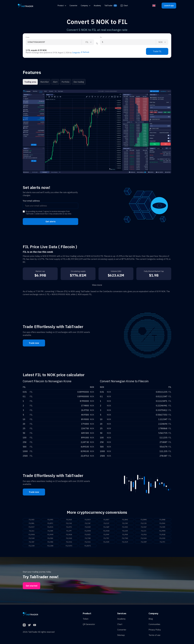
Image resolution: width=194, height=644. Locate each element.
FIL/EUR (88, 528)
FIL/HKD (125, 528)
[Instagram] (24, 625)
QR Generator (89, 624)
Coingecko (76, 53)
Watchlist (45, 82)
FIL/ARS (50, 520)
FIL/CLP (106, 524)
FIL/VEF (32, 543)
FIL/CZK (144, 524)
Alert (55, 82)
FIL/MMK (162, 532)
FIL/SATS (69, 547)
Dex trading (79, 82)
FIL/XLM (125, 543)
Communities (154, 624)
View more (97, 285)
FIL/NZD (88, 535)
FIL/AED (32, 520)
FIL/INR (50, 532)
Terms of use (154, 635)
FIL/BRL (32, 524)
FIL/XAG (69, 543)
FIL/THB (88, 539)
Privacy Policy (155, 630)
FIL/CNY (125, 524)
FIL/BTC (50, 524)
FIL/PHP (106, 535)
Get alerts (51, 221)
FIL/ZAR (32, 547)
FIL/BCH (88, 520)
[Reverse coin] (97, 43)
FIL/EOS (50, 528)
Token (86, 619)
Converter (122, 630)
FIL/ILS (32, 532)
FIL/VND (50, 543)
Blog (151, 619)
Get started (31, 587)
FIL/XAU (88, 543)
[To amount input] (128, 42)
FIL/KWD (106, 532)
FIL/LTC (144, 532)
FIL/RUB (162, 535)
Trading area (30, 82)
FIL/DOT (32, 528)
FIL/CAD (69, 524)
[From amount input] (54, 42)
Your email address (31, 201)
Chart (124, 6)
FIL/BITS (88, 547)
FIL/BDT (106, 520)
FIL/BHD (125, 520)
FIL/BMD (144, 520)
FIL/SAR (32, 539)
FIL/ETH (69, 528)
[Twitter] (29, 625)
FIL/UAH (144, 539)
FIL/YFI (162, 543)
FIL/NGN (69, 535)
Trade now (34, 343)
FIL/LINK (50, 547)
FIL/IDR (162, 528)
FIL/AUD (69, 520)
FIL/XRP (144, 543)
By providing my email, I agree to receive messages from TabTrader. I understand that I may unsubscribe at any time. (49, 213)
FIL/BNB (162, 520)
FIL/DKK (162, 524)
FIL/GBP (106, 528)
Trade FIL (157, 51)
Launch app (169, 6)
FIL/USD (162, 539)
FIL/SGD (69, 539)
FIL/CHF (88, 524)
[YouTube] (35, 625)
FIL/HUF (144, 528)
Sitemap (121, 635)
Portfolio (66, 82)
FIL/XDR (106, 543)
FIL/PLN (144, 535)
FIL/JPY (69, 532)
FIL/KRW (88, 532)
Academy (121, 619)
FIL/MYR (50, 535)
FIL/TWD (125, 539)
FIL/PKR (125, 535)
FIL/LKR (125, 532)
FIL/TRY (106, 539)
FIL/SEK (50, 539)
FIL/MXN (32, 535)
